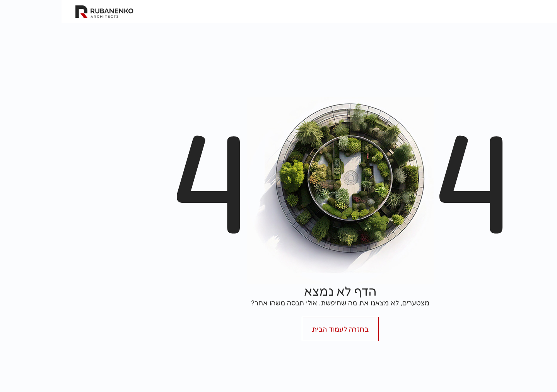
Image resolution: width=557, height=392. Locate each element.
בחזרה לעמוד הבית (279, 329)
